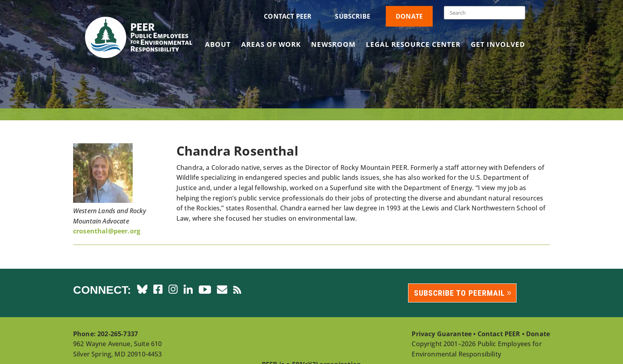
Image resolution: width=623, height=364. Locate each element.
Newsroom (333, 45)
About (218, 45)
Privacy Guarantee (442, 334)
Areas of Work (271, 45)
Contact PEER (288, 16)
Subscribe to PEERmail (460, 293)
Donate (409, 16)
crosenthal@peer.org (107, 231)
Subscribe (352, 16)
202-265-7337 (118, 334)
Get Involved (498, 45)
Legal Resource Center (413, 45)
